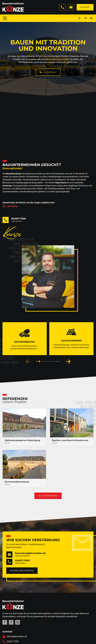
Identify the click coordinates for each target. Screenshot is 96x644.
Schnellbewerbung (22, 571)
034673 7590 (18, 219)
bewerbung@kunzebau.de (30, 553)
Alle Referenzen (48, 496)
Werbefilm (48, 72)
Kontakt (85, 7)
